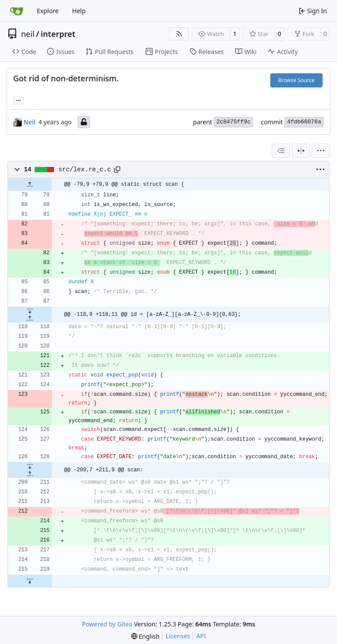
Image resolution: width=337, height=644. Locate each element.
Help (79, 11)
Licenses (178, 636)
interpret (58, 34)
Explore (48, 11)
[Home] (17, 11)
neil (28, 34)
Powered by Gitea (107, 624)
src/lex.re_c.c (85, 170)
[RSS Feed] (179, 34)
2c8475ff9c (233, 122)
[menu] (321, 151)
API (201, 636)
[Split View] (301, 151)
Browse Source (296, 80)
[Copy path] (117, 170)
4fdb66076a (304, 122)
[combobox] (281, 151)
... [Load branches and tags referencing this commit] (18, 100)
